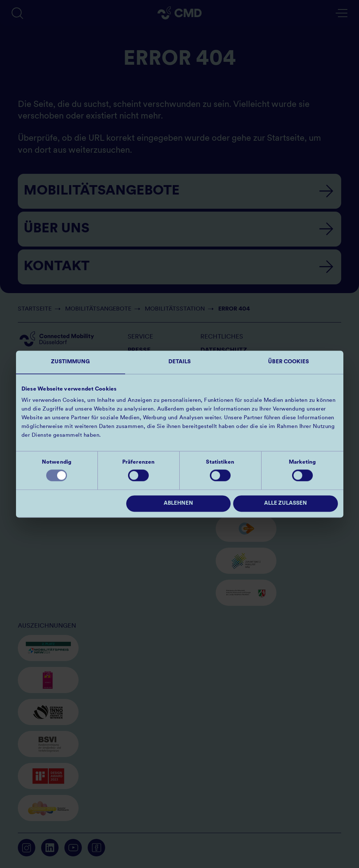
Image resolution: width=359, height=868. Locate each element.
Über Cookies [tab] (288, 362)
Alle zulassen (286, 503)
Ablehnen (178, 503)
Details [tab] (180, 362)
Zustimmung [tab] (71, 362)
